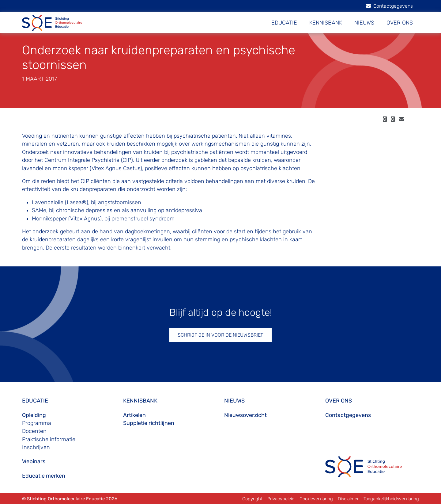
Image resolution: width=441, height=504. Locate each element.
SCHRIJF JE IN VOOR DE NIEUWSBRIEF (221, 335)
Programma (37, 423)
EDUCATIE (284, 23)
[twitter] (393, 119)
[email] (401, 119)
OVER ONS (400, 23)
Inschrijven (36, 447)
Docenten (34, 431)
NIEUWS (364, 23)
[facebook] (385, 119)
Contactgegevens (389, 6)
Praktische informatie (49, 439)
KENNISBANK (326, 23)
